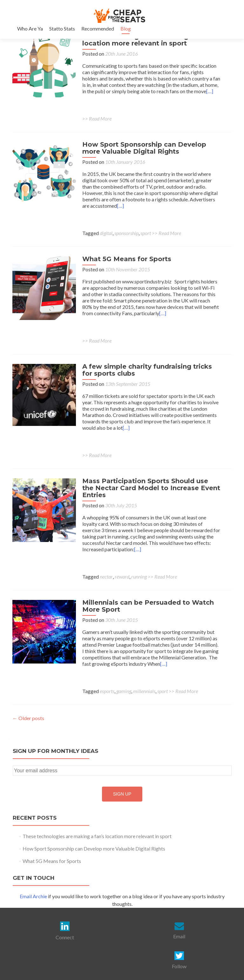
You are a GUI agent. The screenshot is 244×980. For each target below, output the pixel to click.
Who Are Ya (30, 28)
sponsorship (126, 233)
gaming (124, 691)
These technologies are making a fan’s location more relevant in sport (148, 40)
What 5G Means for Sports (127, 259)
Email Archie (33, 896)
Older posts (28, 718)
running (139, 577)
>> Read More (97, 118)
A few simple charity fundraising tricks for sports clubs (147, 370)
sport (146, 233)
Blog (126, 28)
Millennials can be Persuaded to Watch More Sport (148, 606)
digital (106, 233)
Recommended (98, 28)
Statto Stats (62, 28)
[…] (210, 91)
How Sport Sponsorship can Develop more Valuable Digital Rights (144, 148)
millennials (144, 691)
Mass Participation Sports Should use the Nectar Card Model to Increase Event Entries (151, 488)
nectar (106, 577)
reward (122, 577)
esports (107, 691)
